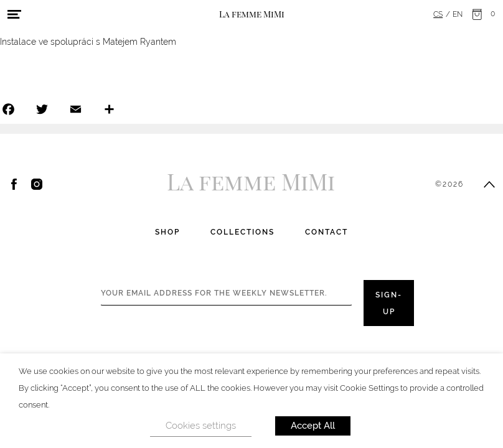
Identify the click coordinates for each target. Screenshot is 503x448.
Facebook (14, 184)
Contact (327, 232)
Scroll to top (489, 184)
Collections (242, 232)
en (458, 14)
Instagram (37, 184)
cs (438, 14)
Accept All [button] (313, 426)
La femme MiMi (252, 14)
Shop (167, 232)
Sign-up (389, 303)
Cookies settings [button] (201, 426)
